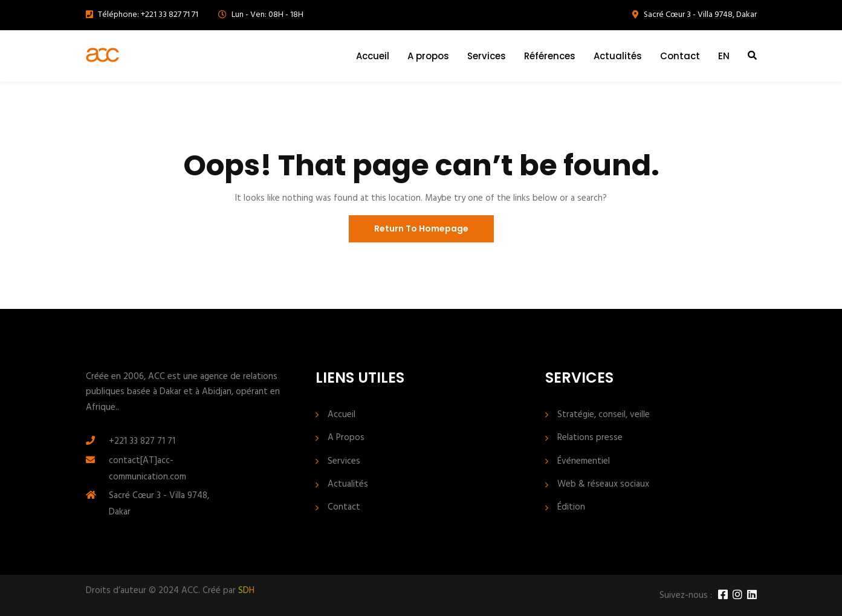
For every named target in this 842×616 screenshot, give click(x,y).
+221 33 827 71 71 (142, 441)
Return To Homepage (421, 229)
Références (550, 56)
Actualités (618, 56)
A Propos (346, 438)
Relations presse (590, 438)
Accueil (373, 56)
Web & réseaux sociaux (603, 485)
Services (487, 56)
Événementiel (584, 462)
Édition (571, 507)
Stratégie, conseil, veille (604, 415)
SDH (246, 591)
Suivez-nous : (686, 596)
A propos (428, 56)
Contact (680, 56)
